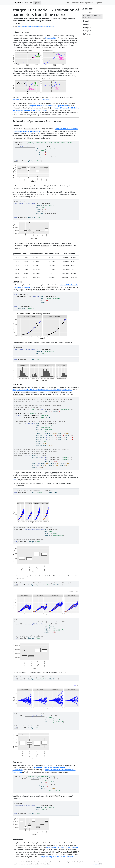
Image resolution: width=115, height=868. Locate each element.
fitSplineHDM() (54, 392)
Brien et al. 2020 (51, 38)
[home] (31, 3)
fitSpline (35, 297)
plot (15, 161)
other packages (87, 3)
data (15, 295)
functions (75, 3)
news (67, 3)
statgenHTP (18, 3)
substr (42, 410)
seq (42, 458)
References (87, 34)
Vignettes (37, 3)
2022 (15, 480)
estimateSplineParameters (25, 147)
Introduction (87, 12)
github (99, 3)
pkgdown (96, 864)
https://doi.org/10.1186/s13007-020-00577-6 (62, 847)
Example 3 (87, 28)
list (44, 434)
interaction (20, 416)
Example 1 (87, 21)
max (45, 460)
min (45, 458)
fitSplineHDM (30, 424)
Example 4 (87, 31)
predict (28, 456)
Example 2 (87, 24)
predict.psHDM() (19, 395)
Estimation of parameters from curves (92, 17)
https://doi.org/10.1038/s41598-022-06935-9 (57, 857)
